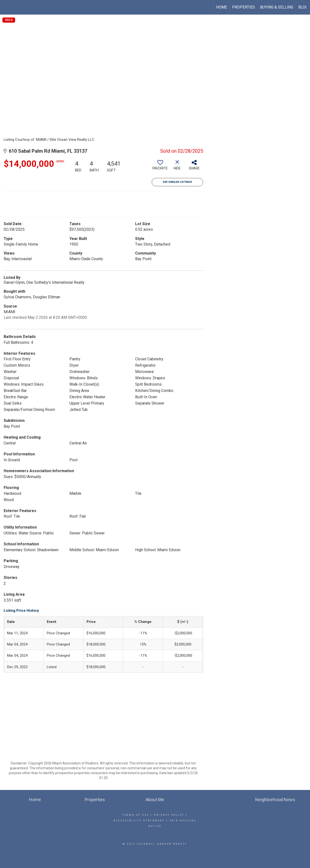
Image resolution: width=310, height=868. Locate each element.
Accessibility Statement (139, 821)
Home (221, 7)
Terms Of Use (136, 815)
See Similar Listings (177, 182)
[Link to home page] (6, 7)
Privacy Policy (169, 815)
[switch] (160, 167)
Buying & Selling (277, 7)
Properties (244, 7)
